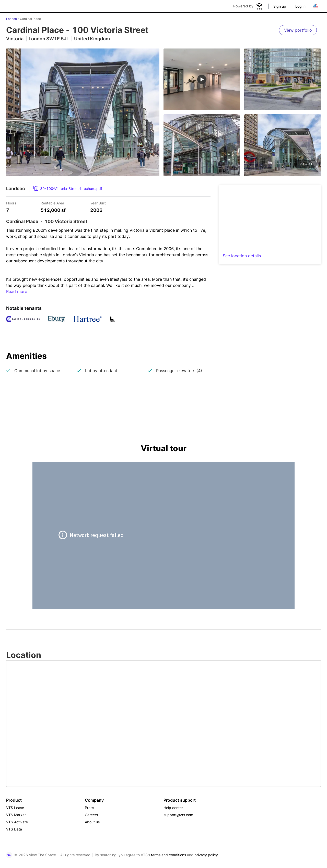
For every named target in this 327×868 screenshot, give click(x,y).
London (11, 19)
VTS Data (14, 829)
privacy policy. (207, 855)
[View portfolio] (298, 30)
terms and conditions (168, 855)
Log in (300, 6)
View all (306, 164)
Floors (11, 203)
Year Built (98, 203)
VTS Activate (17, 822)
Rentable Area (52, 203)
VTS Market (16, 815)
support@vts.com (178, 815)
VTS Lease (15, 808)
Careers (91, 815)
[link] (68, 189)
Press (89, 808)
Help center (173, 808)
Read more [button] (17, 291)
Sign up (280, 6)
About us (92, 822)
